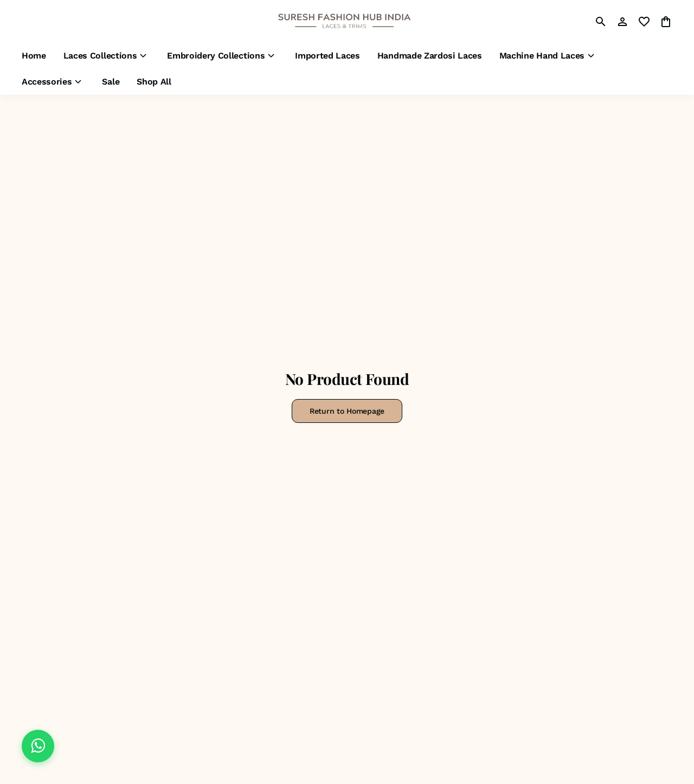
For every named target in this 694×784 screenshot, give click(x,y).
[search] (601, 22)
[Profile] (622, 22)
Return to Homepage (347, 411)
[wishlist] (644, 22)
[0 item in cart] (666, 22)
